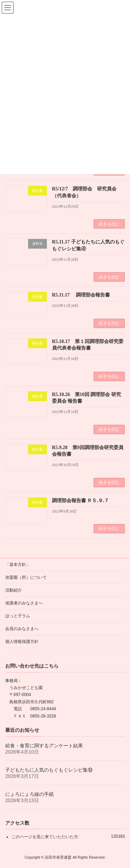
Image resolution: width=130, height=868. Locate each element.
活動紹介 (14, 590)
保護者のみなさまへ (24, 603)
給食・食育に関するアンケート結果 (44, 745)
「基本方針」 (18, 565)
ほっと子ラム (18, 616)
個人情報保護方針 (22, 642)
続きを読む (109, 224)
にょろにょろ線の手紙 (29, 794)
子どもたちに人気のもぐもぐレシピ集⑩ (49, 770)
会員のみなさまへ (22, 629)
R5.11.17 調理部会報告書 (81, 295)
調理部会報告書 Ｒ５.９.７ (81, 501)
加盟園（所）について (26, 577)
